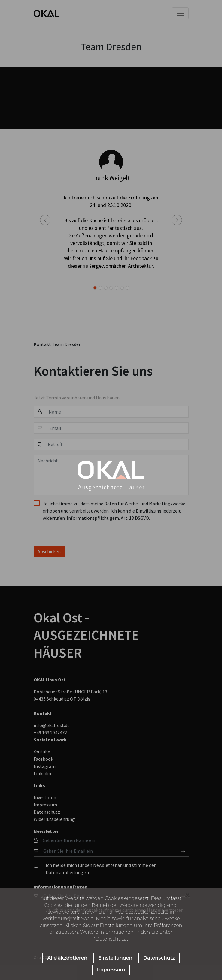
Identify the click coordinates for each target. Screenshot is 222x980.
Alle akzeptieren (67, 959)
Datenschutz (111, 940)
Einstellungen (115, 959)
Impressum (111, 971)
